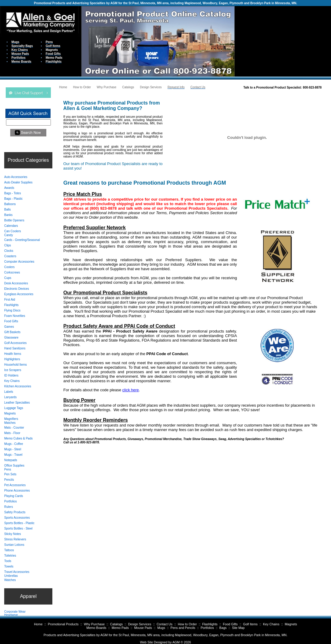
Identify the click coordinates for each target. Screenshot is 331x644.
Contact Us (164, 624)
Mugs (161, 628)
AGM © (178, 642)
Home (38, 624)
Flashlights (210, 624)
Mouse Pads (143, 628)
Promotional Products (63, 624)
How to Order (187, 624)
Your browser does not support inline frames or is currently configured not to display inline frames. (283, 41)
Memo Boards (96, 628)
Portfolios (207, 628)
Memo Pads (120, 628)
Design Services (140, 624)
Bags (223, 628)
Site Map (238, 628)
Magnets (291, 624)
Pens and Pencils (183, 628)
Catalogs (116, 624)
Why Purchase (94, 624)
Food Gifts (230, 624)
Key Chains (271, 624)
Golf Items (251, 624)
